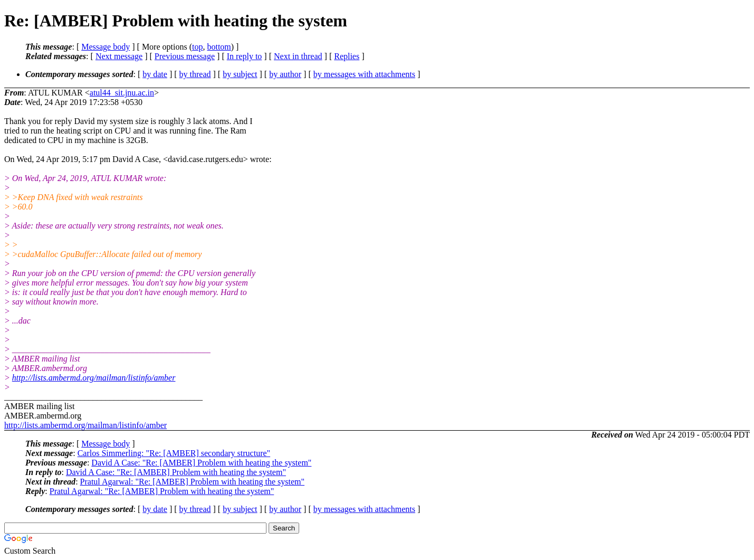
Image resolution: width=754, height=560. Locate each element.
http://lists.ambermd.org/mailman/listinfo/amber (94, 378)
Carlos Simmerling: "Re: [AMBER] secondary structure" (174, 453)
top (197, 47)
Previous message (185, 56)
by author (285, 74)
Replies (347, 56)
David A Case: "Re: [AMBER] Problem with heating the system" (201, 463)
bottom (219, 47)
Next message (119, 56)
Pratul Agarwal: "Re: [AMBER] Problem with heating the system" (192, 482)
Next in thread (298, 56)
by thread (195, 74)
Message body (106, 47)
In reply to (245, 56)
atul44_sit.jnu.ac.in (122, 93)
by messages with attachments (364, 74)
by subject (240, 74)
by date (155, 74)
